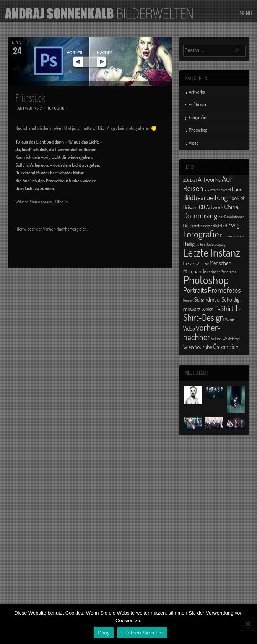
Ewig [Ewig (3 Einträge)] (234, 224)
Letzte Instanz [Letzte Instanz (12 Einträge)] (212, 252)
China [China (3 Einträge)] (231, 207)
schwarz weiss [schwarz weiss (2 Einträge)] (198, 309)
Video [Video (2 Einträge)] (189, 328)
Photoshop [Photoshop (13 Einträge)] (206, 280)
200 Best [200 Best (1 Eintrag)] (190, 180)
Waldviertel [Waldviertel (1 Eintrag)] (231, 339)
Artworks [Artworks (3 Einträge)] (210, 179)
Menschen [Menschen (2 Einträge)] (220, 263)
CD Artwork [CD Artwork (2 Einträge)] (211, 207)
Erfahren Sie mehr (142, 633)
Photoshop (55, 108)
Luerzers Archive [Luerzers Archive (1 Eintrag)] (196, 263)
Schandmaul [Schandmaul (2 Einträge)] (207, 299)
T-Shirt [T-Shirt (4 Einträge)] (224, 308)
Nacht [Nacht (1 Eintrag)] (215, 272)
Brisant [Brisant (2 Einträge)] (191, 207)
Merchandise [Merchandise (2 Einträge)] (197, 271)
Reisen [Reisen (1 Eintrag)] (188, 300)
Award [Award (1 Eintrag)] (226, 190)
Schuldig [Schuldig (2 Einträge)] (230, 299)
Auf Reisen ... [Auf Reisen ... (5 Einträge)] (208, 183)
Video (194, 143)
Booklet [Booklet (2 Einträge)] (237, 198)
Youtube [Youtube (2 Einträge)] (203, 347)
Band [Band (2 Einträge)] (237, 189)
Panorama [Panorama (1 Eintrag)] (229, 272)
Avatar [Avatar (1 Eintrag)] (215, 190)
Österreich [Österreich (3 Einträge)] (226, 346)
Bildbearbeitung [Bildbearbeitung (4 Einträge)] (206, 197)
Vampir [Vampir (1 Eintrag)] (230, 319)
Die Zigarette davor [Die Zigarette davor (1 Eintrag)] (198, 226)
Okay (103, 633)
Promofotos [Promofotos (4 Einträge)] (224, 290)
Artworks (28, 108)
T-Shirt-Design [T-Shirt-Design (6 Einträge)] (212, 312)
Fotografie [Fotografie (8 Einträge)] (201, 234)
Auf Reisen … (200, 104)
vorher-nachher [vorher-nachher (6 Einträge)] (202, 332)
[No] (247, 624)
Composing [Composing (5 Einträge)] (200, 215)
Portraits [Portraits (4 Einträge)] (195, 290)
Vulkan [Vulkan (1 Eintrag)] (216, 339)
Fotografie (198, 117)
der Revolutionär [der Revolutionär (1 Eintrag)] (231, 217)
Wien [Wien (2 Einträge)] (189, 347)
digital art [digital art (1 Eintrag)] (220, 226)
